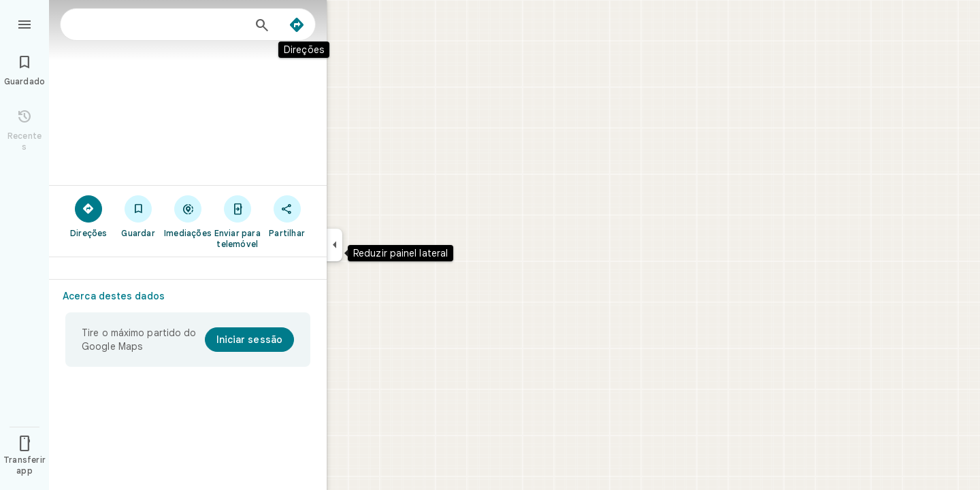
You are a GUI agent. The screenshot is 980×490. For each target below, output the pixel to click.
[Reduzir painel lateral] (334, 245)
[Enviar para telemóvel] (237, 221)
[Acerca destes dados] (119, 296)
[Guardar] (138, 216)
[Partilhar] (287, 216)
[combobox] (160, 24)
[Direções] (297, 25)
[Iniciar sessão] (249, 340)
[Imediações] (188, 216)
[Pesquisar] (262, 27)
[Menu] (24, 23)
